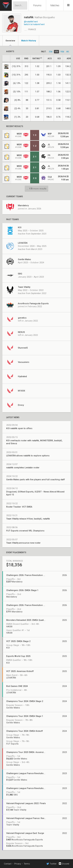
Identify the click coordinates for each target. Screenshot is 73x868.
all (68, 52)
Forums (37, 5)
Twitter (51, 864)
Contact (8, 864)
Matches (55, 5)
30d (51, 52)
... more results (36, 189)
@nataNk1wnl (31, 22)
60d (56, 52)
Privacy (18, 864)
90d (62, 52)
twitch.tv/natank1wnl (34, 24)
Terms (27, 864)
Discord (64, 864)
